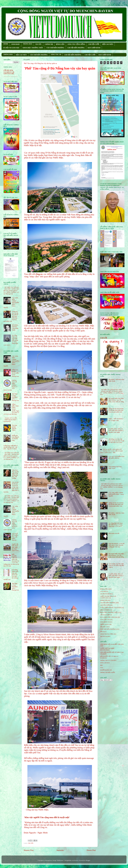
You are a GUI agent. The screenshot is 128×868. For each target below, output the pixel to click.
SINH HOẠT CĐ (105, 622)
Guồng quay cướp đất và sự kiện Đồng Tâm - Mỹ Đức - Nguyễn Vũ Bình (11, 447)
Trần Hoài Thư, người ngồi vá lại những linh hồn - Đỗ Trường (15, 474)
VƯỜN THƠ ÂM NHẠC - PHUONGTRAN (108, 649)
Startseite (60, 850)
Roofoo (76, 860)
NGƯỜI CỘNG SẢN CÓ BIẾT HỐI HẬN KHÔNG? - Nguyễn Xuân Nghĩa (116, 431)
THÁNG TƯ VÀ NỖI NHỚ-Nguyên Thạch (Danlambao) (10, 420)
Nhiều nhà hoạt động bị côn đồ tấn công (15, 438)
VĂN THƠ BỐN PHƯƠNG (55, 48)
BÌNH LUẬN (60, 44)
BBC (102, 665)
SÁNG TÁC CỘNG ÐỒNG (76, 44)
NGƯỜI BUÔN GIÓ (106, 670)
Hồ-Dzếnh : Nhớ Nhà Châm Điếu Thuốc (15, 327)
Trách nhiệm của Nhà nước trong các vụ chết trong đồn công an (116, 565)
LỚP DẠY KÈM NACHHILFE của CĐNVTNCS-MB (9, 72)
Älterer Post (91, 850)
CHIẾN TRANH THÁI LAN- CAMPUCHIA (108, 597)
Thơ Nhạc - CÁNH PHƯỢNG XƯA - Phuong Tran (15, 397)
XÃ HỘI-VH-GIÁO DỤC (11, 48)
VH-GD (102, 632)
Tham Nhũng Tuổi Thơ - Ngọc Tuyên (115, 467)
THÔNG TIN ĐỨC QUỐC (108, 672)
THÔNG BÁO (8, 54)
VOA (102, 668)
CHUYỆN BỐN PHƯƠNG (76, 48)
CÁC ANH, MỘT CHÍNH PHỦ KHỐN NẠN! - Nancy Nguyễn (116, 494)
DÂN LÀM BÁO (105, 663)
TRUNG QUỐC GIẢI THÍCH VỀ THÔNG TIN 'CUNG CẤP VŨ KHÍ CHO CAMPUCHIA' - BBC (111, 451)
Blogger (88, 860)
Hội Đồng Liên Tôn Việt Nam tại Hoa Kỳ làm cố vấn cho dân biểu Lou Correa (116, 441)
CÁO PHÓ (103, 591)
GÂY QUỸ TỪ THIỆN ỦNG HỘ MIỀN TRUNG (15, 537)
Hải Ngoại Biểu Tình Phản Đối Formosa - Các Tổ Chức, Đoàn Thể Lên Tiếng (116, 400)
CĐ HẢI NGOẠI (105, 594)
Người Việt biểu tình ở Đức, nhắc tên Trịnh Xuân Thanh (15, 547)
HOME (6, 44)
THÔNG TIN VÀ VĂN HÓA (108, 660)
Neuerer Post (29, 850)
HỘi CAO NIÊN (105, 610)
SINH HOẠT (16, 44)
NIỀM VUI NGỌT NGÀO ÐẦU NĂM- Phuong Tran (15, 373)
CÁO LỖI (104, 338)
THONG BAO (28, 44)
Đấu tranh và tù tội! (114, 533)
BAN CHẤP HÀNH (94, 48)
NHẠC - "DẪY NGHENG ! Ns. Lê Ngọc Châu (116, 420)
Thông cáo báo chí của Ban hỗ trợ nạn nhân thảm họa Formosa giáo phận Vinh (116, 410)
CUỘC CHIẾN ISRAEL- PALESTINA (111, 608)
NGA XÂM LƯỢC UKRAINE (109, 617)
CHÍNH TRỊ (49, 44)
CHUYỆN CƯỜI (94, 44)
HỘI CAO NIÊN (108, 44)
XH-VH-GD (104, 636)
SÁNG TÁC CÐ (56, 54)
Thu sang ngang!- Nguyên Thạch (14, 428)
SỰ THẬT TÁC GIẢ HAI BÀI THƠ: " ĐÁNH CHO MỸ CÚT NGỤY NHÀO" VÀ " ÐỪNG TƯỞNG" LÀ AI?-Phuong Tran (11, 291)
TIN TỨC (38, 44)
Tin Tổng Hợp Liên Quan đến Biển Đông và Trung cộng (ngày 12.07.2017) (116, 525)
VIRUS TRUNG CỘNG (107, 634)
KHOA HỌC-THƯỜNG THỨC (33, 48)
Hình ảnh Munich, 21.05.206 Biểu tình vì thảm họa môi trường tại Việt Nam (116, 545)
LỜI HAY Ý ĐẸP (105, 615)
